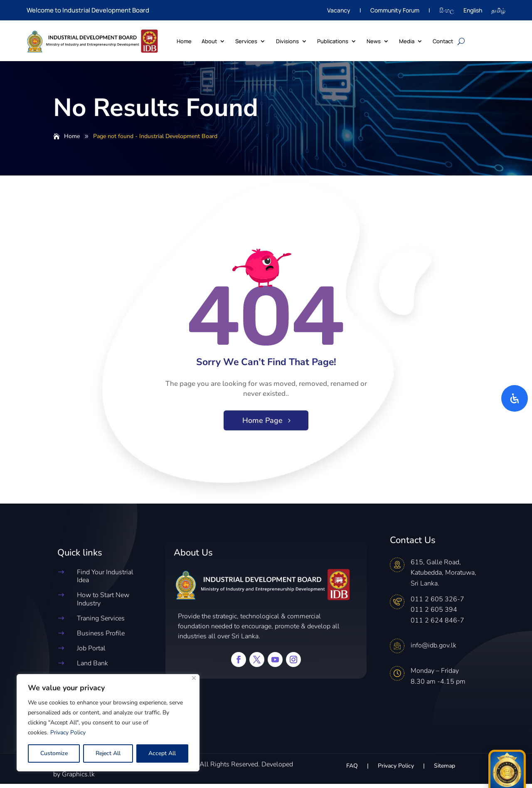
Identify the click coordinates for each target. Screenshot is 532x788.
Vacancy (339, 11)
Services (246, 41)
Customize (54, 753)
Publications (333, 41)
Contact (443, 41)
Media (407, 41)
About (209, 41)
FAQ (352, 771)
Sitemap (445, 771)
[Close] (194, 678)
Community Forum (395, 11)
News (374, 41)
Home (184, 41)
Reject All (108, 753)
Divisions (287, 41)
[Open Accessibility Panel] (515, 398)
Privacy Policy (68, 732)
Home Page (262, 425)
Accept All (162, 753)
